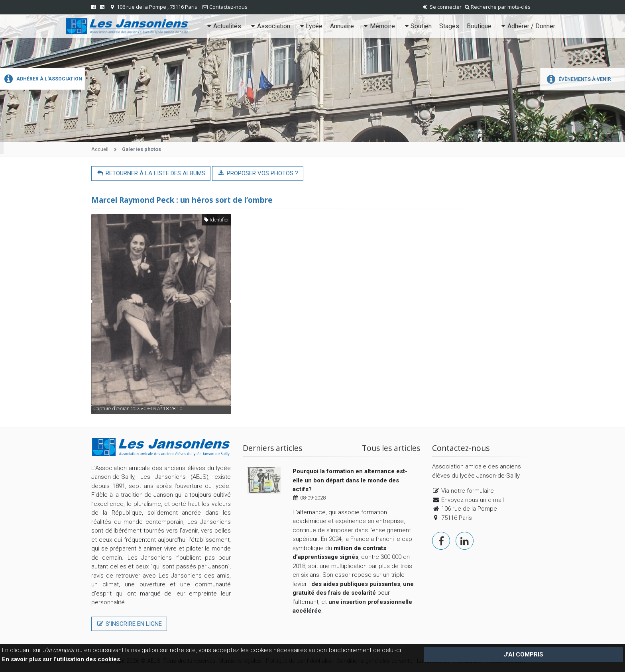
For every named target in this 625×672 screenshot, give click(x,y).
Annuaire (342, 26)
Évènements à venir (578, 79)
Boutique (479, 26)
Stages (449, 26)
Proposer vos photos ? (257, 173)
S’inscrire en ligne (129, 624)
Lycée (310, 26)
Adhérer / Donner (527, 26)
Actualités (223, 26)
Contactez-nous (228, 7)
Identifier (216, 220)
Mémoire (378, 26)
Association (269, 26)
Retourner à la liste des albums (151, 173)
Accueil (100, 149)
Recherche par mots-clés (498, 7)
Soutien (417, 26)
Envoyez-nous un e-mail (473, 500)
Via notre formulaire (468, 491)
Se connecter (442, 7)
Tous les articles (391, 448)
